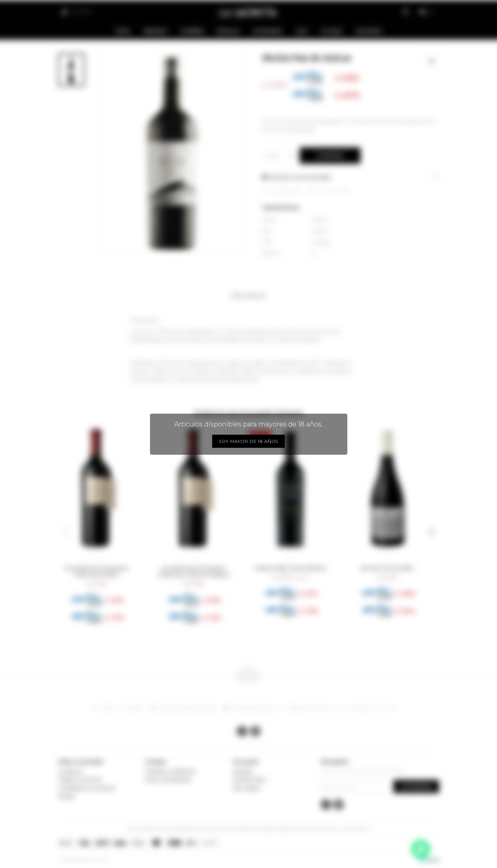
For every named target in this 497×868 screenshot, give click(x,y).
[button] (66, 532)
